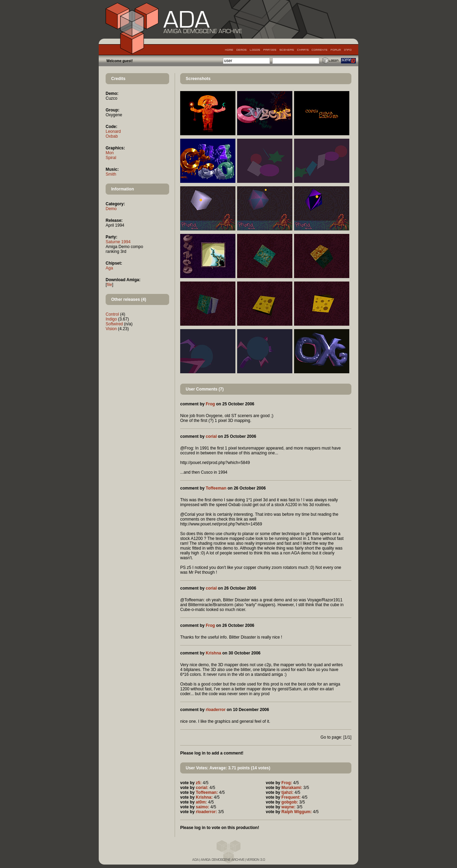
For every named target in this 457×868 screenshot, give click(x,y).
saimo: (202, 807)
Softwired (114, 324)
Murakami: (292, 788)
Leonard (113, 131)
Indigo (111, 319)
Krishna (213, 653)
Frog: (287, 783)
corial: (202, 788)
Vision (111, 329)
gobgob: (290, 802)
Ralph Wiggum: (296, 812)
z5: (199, 783)
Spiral (111, 158)
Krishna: (204, 797)
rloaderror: (206, 812)
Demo (111, 209)
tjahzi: (287, 792)
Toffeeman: (207, 792)
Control (112, 314)
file (109, 285)
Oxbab (112, 136)
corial (211, 436)
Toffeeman (216, 488)
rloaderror (216, 710)
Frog (210, 404)
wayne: (288, 807)
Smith (111, 174)
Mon (110, 153)
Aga (109, 268)
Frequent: (291, 797)
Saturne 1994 (118, 242)
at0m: (201, 802)
